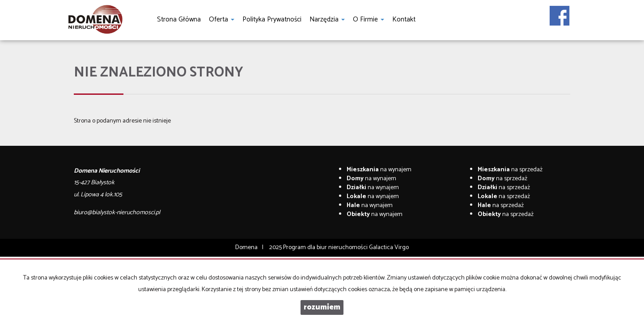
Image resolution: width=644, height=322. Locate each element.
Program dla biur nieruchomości (326, 248)
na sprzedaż (510, 170)
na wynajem (379, 170)
